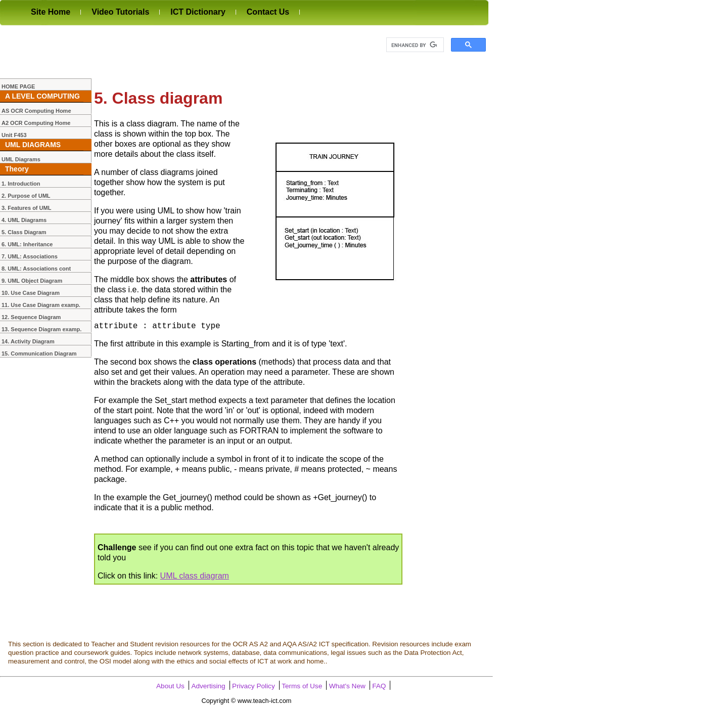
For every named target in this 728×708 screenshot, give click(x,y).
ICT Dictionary (198, 12)
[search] (414, 45)
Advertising (208, 687)
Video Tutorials (120, 12)
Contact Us (268, 12)
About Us (170, 687)
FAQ (379, 687)
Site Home (51, 12)
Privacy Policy (254, 687)
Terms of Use (302, 687)
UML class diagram (195, 576)
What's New (347, 687)
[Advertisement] (184, 52)
